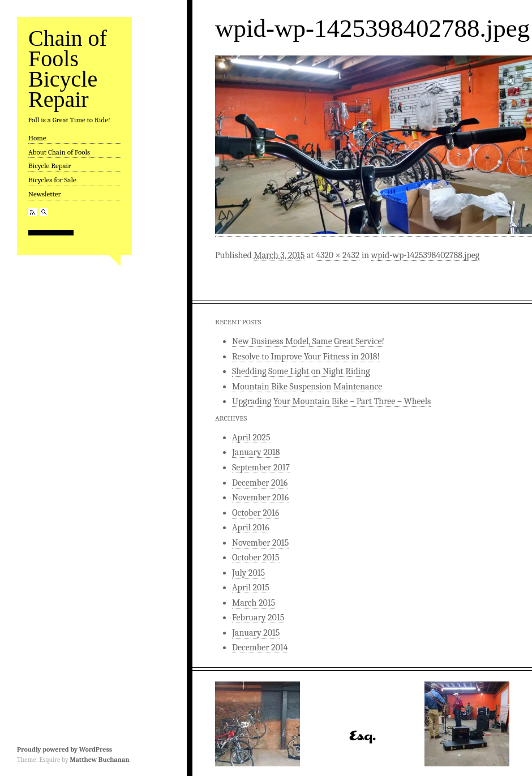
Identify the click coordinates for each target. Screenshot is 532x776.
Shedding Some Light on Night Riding (301, 371)
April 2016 (251, 528)
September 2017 (261, 468)
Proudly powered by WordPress (65, 749)
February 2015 (258, 618)
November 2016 (260, 498)
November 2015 (260, 543)
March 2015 (254, 603)
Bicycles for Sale (52, 180)
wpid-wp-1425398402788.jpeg (425, 255)
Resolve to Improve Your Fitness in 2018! (306, 357)
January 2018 (256, 452)
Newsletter (45, 194)
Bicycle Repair (50, 166)
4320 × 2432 (338, 255)
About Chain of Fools (59, 152)
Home (37, 138)
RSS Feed (33, 212)
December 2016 (260, 483)
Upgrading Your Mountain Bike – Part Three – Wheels (331, 401)
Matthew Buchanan (99, 760)
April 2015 (251, 588)
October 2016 (256, 513)
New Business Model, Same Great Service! (308, 341)
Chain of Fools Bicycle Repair (68, 69)
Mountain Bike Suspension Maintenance (307, 387)
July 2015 (248, 573)
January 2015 (256, 633)
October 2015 (256, 558)
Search (44, 212)
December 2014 (260, 648)
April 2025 (251, 438)
